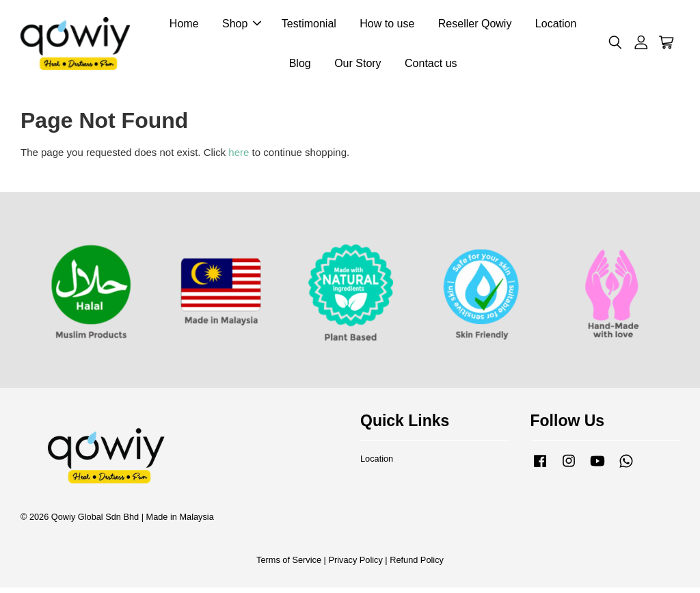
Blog (300, 65)
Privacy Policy (355, 565)
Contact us (431, 65)
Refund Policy (417, 565)
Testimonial (309, 26)
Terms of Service (289, 565)
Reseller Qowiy (475, 26)
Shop (242, 26)
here (239, 158)
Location (556, 26)
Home (184, 26)
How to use (387, 26)
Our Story (358, 65)
